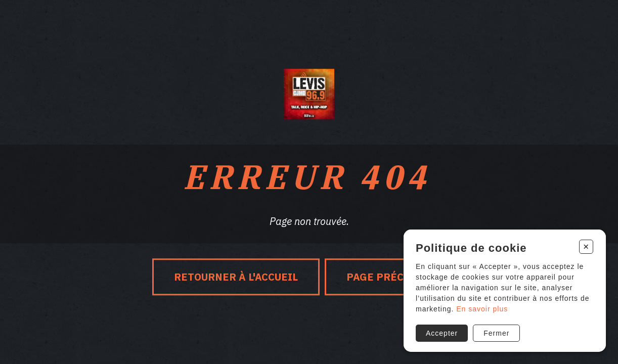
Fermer (496, 333)
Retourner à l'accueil (236, 277)
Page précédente (395, 277)
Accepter (442, 333)
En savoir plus (482, 309)
